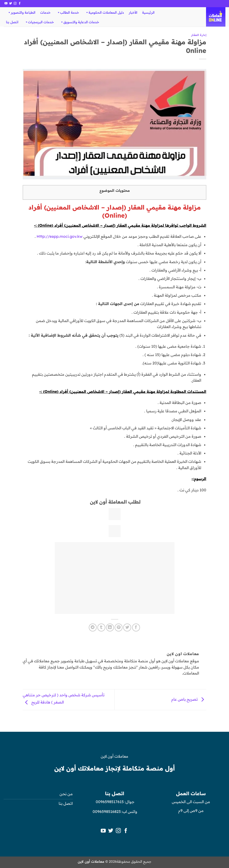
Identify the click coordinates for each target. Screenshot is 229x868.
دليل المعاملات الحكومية (105, 12)
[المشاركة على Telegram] (93, 627)
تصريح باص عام (189, 699)
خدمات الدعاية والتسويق (80, 22)
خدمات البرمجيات (39, 22)
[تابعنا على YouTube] (6, 4)
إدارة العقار (199, 35)
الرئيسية (148, 12)
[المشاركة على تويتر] (127, 627)
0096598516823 (107, 811)
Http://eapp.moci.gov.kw (60, 236)
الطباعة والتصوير (21, 12)
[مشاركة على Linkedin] (110, 627)
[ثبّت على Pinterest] (119, 627)
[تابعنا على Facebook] (20, 4)
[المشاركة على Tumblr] (101, 627)
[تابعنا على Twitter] (11, 4)
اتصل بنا (12, 22)
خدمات (45, 12)
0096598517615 (109, 802)
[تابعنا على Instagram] (15, 4)
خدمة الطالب (68, 12)
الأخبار (133, 12)
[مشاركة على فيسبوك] (136, 627)
